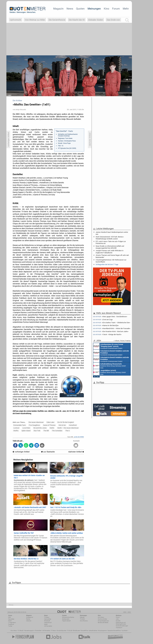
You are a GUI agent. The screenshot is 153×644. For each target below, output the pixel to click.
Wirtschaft (47, 621)
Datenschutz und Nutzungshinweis (121, 623)
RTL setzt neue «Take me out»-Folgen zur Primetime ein (111, 242)
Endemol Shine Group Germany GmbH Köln (110, 366)
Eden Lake (50, 422)
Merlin (52, 428)
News (70, 9)
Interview (29, 621)
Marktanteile (66, 619)
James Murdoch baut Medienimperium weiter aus (112, 233)
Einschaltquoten (62, 631)
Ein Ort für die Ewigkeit (66, 422)
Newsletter (11, 619)
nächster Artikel (76, 452)
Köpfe (46, 624)
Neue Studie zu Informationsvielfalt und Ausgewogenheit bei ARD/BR (110, 247)
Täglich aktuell (66, 621)
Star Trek (37, 431)
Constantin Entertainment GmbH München (108, 346)
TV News (54, 631)
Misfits (16, 431)
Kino (106, 9)
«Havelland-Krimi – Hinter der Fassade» (112, 328)
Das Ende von (113, 20)
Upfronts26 (16, 20)
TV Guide (70, 631)
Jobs (117, 619)
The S (67, 431)
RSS (9, 617)
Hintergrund (30, 617)
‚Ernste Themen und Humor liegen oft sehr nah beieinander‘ (112, 256)
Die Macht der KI (77, 20)
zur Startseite (48, 452)
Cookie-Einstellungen (122, 626)
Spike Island (26, 431)
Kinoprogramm (102, 631)
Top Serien (125, 631)
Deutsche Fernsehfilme (114, 631)
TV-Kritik (82, 619)
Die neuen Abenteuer (36, 422)
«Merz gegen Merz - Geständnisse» (110, 316)
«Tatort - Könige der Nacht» (107, 334)
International (48, 623)
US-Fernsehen (48, 626)
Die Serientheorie (57, 20)
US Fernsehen (46, 631)
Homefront (73, 425)
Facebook (11, 624)
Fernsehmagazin (29, 631)
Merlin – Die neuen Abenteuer (68, 428)
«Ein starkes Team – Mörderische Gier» (112, 323)
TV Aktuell (21, 631)
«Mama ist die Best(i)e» (106, 325)
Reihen (28, 619)
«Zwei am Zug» (103, 320)
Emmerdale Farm (20, 425)
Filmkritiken (38, 631)
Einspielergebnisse (103, 621)
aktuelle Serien (93, 631)
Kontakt (118, 621)
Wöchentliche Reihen (68, 617)
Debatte (82, 617)
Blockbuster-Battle (103, 623)
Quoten (80, 9)
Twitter (10, 626)
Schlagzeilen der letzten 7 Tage (107, 264)
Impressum (119, 628)
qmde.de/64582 (79, 437)
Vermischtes (48, 619)
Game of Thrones (49, 425)
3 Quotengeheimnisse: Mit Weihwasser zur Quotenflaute (111, 261)
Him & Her (62, 425)
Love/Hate (26, 428)
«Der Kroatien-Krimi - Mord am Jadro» (111, 331)
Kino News (14, 631)
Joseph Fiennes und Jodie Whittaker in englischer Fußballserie (110, 251)
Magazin (58, 9)
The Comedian (57, 431)
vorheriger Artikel (21, 452)
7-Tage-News (12, 623)
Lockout (16, 428)
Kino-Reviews (84, 621)
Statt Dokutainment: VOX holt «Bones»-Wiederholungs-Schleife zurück (110, 238)
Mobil (10, 621)
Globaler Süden (96, 20)
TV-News (47, 617)
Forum (116, 9)
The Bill (46, 431)
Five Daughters (34, 425)
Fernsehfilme (84, 631)
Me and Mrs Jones (40, 428)
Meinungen (94, 9)
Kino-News (101, 617)
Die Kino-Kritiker (102, 619)
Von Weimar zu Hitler (35, 20)
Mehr (126, 9)
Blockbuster (76, 631)
